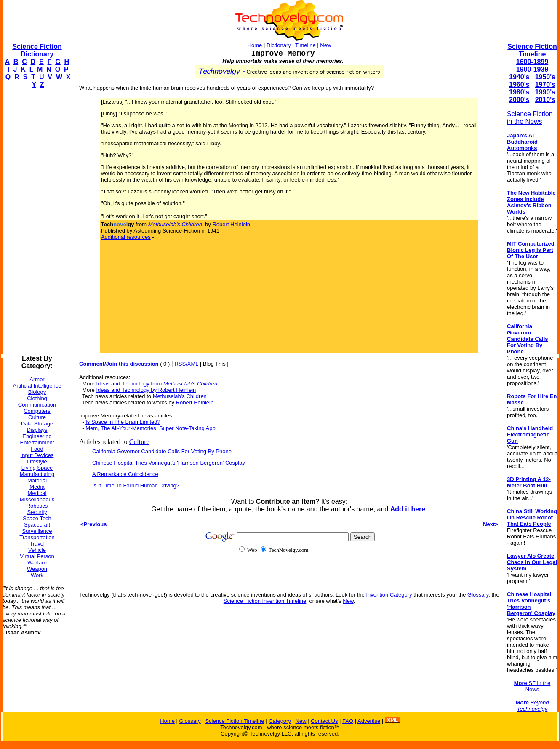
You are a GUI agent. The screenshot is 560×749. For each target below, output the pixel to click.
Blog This (214, 364)
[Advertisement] (36, 222)
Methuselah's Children (180, 396)
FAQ (348, 721)
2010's (545, 100)
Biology (37, 392)
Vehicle (37, 550)
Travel (37, 544)
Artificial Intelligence (37, 386)
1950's (545, 77)
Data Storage (37, 424)
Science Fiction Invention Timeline (265, 601)
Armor (37, 379)
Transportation (37, 537)
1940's (519, 77)
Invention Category (389, 595)
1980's (519, 92)
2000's (519, 100)
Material (37, 480)
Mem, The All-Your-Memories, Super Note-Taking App (151, 428)
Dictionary (279, 45)
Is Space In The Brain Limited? (123, 422)
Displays (37, 430)
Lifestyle (37, 461)
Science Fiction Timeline (532, 50)
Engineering (37, 436)
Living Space (37, 468)
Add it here (408, 509)
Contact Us (324, 721)
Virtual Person (37, 556)
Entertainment (37, 443)
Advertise (369, 721)
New (325, 45)
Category (280, 721)
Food (37, 449)
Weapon (37, 569)
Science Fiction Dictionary (37, 50)
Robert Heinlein (231, 224)
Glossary (478, 595)
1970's (545, 84)
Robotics (37, 506)
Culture (37, 417)
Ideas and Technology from (157, 384)
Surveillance (37, 531)
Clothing (37, 398)
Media (37, 487)
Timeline (305, 45)
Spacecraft (37, 525)
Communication (37, 405)
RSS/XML (186, 364)
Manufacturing (37, 474)
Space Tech (37, 518)
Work (37, 575)
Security (37, 512)
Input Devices (37, 455)
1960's (519, 84)
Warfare (37, 563)
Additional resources (126, 237)
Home (255, 45)
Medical (37, 493)
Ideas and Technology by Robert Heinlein (146, 390)
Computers (37, 411)
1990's (545, 92)
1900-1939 (532, 69)
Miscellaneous (37, 499)
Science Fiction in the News (530, 118)
